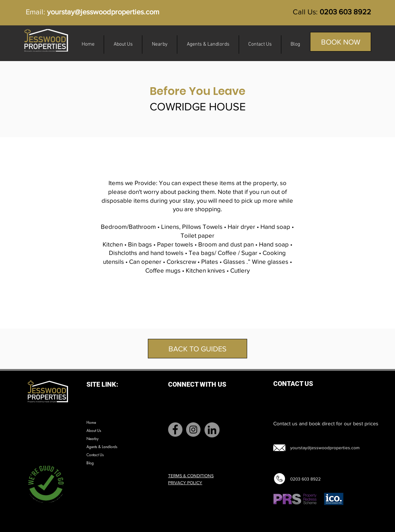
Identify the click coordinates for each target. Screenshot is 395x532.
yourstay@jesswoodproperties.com (103, 12)
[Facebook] (175, 430)
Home (91, 422)
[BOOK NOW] (341, 42)
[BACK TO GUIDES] (197, 349)
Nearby (92, 438)
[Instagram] (193, 430)
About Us (94, 430)
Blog (90, 463)
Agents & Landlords (102, 446)
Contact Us (95, 455)
